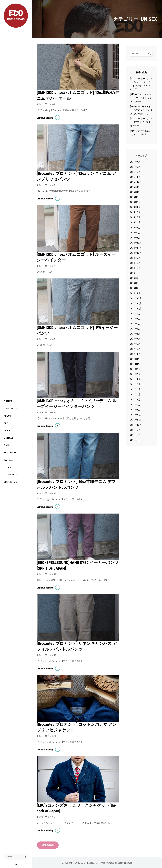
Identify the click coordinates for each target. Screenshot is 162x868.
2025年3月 (135, 228)
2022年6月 (135, 384)
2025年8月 (135, 202)
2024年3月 (135, 283)
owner (41, 104)
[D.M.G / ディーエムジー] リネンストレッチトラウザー (141, 98)
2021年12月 (136, 415)
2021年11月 (136, 420)
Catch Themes (125, 862)
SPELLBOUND (10, 453)
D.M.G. (6, 446)
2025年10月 (136, 192)
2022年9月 (135, 369)
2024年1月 (135, 293)
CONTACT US (10, 483)
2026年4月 (135, 162)
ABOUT (7, 416)
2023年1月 (135, 354)
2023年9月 (135, 314)
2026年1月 (135, 177)
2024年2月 (135, 288)
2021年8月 (135, 435)
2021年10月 (136, 425)
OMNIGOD (8, 438)
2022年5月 (135, 389)
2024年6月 (135, 268)
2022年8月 (135, 374)
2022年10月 (136, 364)
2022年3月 (135, 399)
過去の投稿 (48, 844)
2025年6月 (135, 212)
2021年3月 (135, 440)
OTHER (7, 468)
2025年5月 (135, 217)
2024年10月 (136, 253)
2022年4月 (135, 394)
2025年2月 (135, 233)
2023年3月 (135, 344)
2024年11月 (136, 248)
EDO (5, 423)
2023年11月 (136, 303)
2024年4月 (135, 278)
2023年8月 (135, 319)
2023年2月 (135, 349)
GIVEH (6, 431)
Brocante (8, 461)
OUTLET (7, 401)
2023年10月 (136, 308)
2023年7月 (135, 324)
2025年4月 (135, 222)
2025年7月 (135, 207)
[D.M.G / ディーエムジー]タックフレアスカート (141, 134)
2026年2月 (135, 172)
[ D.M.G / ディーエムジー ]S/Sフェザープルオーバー (141, 122)
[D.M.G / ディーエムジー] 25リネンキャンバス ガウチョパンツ (141, 110)
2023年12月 (136, 298)
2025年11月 (136, 187)
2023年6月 (135, 329)
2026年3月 (135, 167)
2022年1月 (135, 410)
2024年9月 (135, 258)
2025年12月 (136, 182)
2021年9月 (135, 430)
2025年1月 (135, 238)
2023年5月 (135, 334)
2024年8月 (135, 263)
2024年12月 (136, 243)
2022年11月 (136, 359)
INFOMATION (9, 408)
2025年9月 (135, 197)
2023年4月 (135, 339)
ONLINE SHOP (10, 476)
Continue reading (48, 118)
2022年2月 (135, 405)
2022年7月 (135, 379)
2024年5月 (135, 273)
